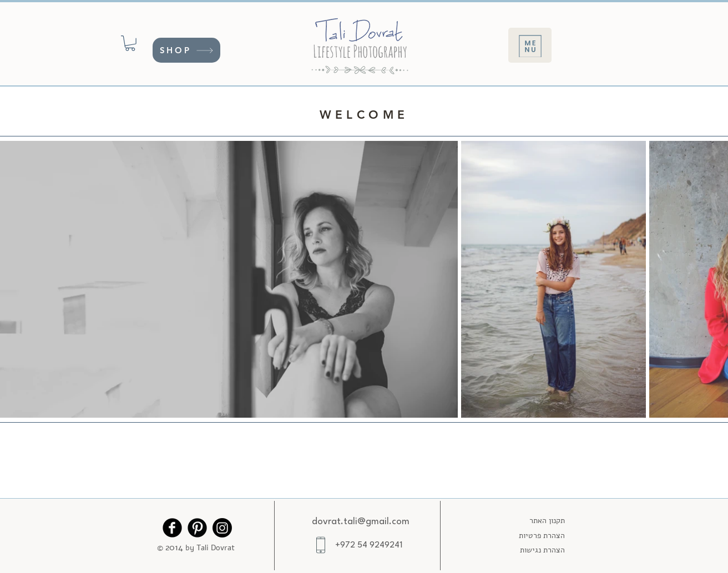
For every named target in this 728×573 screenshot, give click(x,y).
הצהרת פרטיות (542, 536)
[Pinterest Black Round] (197, 528)
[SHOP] (186, 50)
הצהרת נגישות (542, 550)
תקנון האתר (547, 521)
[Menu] (530, 45)
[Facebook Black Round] (172, 528)
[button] (130, 43)
